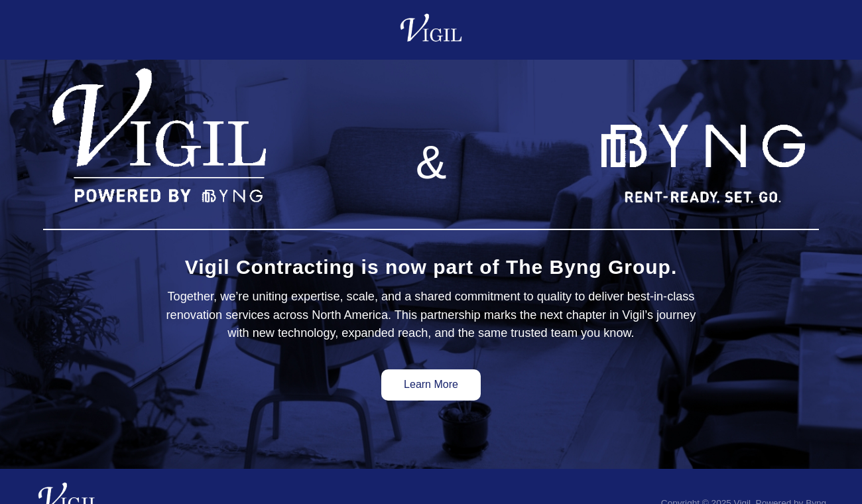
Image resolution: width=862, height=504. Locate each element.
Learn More (431, 384)
